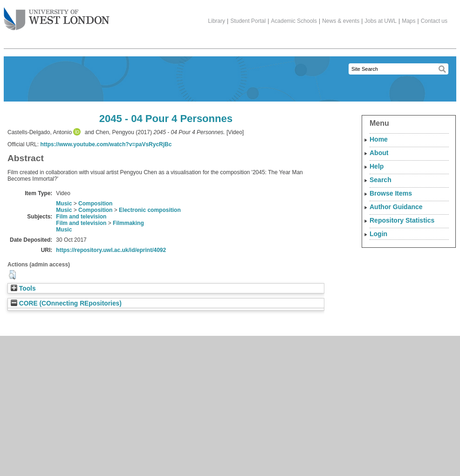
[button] (12, 275)
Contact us (434, 21)
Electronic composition (150, 210)
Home (379, 139)
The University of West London (57, 15)
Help (377, 166)
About (379, 153)
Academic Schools (294, 21)
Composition (95, 204)
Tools (23, 289)
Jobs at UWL (381, 21)
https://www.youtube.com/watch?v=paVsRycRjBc (106, 144)
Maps (409, 21)
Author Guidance (396, 207)
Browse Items (391, 193)
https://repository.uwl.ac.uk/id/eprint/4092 (111, 250)
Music (64, 204)
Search (381, 180)
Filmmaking (128, 223)
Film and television (81, 217)
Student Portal (248, 21)
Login (378, 234)
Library (216, 21)
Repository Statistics (402, 220)
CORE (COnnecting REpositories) (66, 303)
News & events (341, 21)
